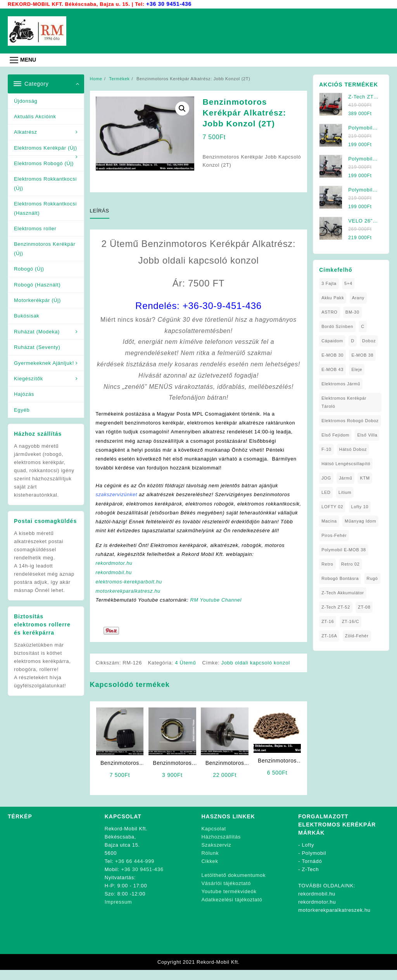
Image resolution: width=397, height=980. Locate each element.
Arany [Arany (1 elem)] (358, 297)
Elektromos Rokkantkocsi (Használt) (45, 208)
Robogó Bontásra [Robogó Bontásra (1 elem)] (340, 578)
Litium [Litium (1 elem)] (345, 492)
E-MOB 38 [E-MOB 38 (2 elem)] (362, 355)
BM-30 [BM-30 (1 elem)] (352, 312)
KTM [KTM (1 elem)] (365, 478)
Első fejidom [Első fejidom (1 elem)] (335, 435)
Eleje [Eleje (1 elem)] (357, 369)
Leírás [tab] (100, 210)
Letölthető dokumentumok (234, 885)
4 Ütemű (186, 673)
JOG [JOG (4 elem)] (326, 478)
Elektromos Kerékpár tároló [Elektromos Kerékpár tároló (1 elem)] (344, 402)
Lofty (308, 855)
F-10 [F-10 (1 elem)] (326, 449)
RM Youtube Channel (218, 610)
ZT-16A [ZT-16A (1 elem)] (329, 635)
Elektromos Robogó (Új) (44, 163)
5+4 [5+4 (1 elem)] (348, 283)
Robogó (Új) (29, 268)
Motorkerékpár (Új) (37, 300)
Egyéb (22, 410)
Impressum (118, 912)
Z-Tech (311, 879)
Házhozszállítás (221, 846)
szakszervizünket (117, 495)
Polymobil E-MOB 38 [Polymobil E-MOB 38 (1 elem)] (344, 549)
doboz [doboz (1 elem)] (369, 340)
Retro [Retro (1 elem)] (327, 564)
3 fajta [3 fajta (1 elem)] (329, 283)
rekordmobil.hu (114, 583)
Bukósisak (27, 315)
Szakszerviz (217, 855)
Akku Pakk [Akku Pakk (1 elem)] (333, 297)
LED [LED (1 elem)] (326, 492)
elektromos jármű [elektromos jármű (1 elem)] (341, 383)
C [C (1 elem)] (363, 326)
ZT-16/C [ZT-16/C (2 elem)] (351, 621)
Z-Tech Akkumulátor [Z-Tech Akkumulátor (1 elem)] (343, 592)
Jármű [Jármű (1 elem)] (345, 478)
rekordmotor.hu (115, 574)
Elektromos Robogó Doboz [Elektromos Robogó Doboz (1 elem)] (350, 420)
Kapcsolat (214, 838)
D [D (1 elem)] (353, 340)
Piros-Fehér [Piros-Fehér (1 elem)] (334, 535)
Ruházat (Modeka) (37, 331)
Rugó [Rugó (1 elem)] (372, 578)
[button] (182, 108)
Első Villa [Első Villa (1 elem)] (367, 435)
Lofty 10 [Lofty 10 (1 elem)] (360, 506)
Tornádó (312, 871)
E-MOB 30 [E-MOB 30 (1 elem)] (332, 355)
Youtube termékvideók (229, 901)
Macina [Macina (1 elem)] (329, 521)
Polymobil (314, 863)
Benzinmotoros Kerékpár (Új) (45, 248)
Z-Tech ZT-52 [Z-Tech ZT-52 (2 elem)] (336, 607)
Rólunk (210, 863)
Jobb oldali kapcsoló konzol (256, 673)
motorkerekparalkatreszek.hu (334, 920)
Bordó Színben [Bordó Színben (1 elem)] (337, 326)
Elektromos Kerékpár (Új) (46, 148)
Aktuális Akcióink (35, 116)
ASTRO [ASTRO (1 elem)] (329, 312)
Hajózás (24, 394)
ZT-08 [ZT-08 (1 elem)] (364, 607)
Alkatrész (26, 132)
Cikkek (210, 871)
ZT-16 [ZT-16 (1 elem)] (328, 621)
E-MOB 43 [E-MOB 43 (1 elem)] (332, 369)
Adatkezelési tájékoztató (232, 909)
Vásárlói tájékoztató (226, 893)
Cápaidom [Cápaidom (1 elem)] (332, 340)
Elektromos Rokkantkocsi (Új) (45, 183)
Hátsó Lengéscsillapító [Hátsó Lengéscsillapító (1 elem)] (346, 463)
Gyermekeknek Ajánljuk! (44, 363)
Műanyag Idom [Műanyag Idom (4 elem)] (360, 521)
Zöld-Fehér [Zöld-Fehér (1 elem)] (357, 635)
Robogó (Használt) (37, 284)
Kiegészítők (28, 378)
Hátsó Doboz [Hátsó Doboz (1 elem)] (353, 449)
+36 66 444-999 (135, 871)
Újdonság (26, 101)
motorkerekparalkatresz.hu (129, 601)
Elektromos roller (35, 228)
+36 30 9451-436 (169, 4)
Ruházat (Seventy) (37, 347)
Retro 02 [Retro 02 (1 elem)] (350, 564)
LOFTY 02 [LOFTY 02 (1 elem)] (332, 506)
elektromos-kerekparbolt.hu (130, 592)
